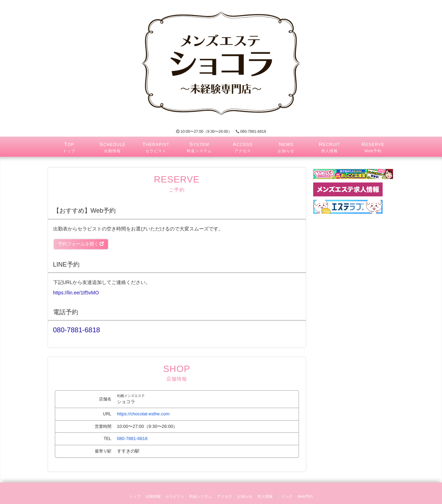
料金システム (201, 496)
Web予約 (305, 496)
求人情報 (267, 496)
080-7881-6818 (251, 131)
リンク (287, 496)
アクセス (225, 496)
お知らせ (245, 496)
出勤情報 (153, 496)
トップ (135, 496)
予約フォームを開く (81, 244)
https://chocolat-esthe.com (143, 414)
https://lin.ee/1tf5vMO (76, 293)
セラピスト (175, 496)
